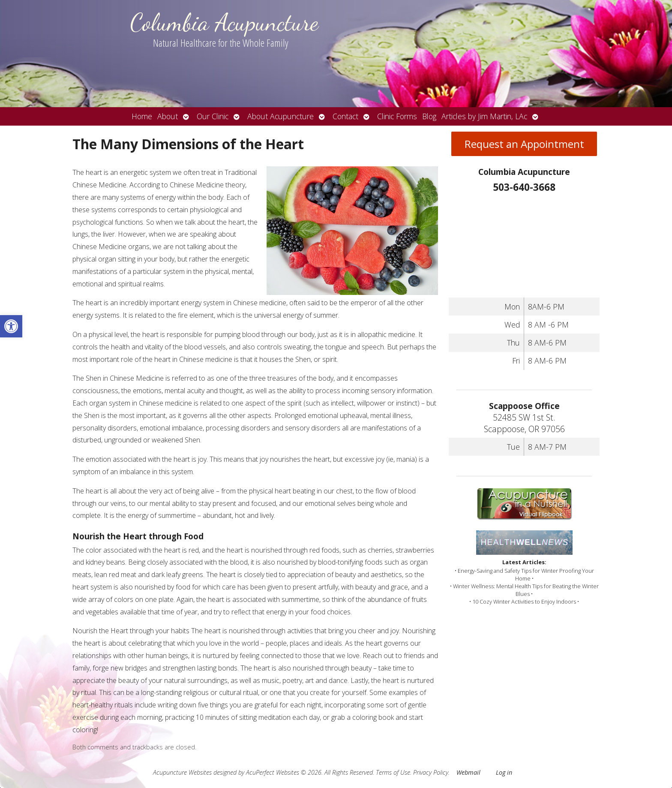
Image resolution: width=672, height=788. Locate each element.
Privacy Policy (431, 772)
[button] (11, 326)
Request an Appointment (524, 144)
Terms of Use (393, 772)
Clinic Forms (397, 116)
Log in (504, 772)
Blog (429, 116)
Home (142, 116)
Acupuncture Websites (182, 772)
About (168, 116)
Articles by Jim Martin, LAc (484, 116)
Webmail (468, 772)
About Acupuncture (280, 116)
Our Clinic (213, 116)
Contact (345, 116)
